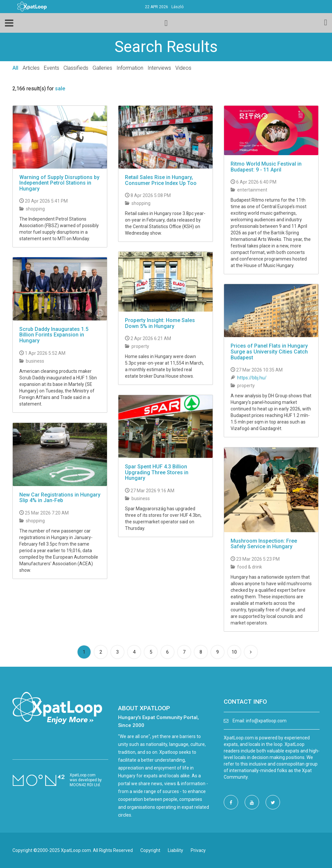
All (15, 68)
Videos (183, 68)
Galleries (102, 68)
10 (234, 652)
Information (130, 68)
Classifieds (76, 68)
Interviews (159, 68)
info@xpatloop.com (266, 721)
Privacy (198, 850)
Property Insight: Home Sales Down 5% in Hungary (160, 323)
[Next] (251, 652)
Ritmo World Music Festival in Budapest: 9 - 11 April (266, 167)
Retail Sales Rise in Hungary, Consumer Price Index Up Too (161, 180)
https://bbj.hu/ (252, 378)
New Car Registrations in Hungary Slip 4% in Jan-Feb (60, 498)
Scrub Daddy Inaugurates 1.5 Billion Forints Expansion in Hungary (54, 335)
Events (52, 68)
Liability (175, 850)
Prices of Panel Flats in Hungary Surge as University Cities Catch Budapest (269, 352)
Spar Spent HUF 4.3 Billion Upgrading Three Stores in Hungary (157, 472)
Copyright (150, 850)
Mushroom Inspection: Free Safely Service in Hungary (264, 544)
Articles (31, 68)
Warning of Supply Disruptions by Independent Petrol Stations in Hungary (59, 183)
